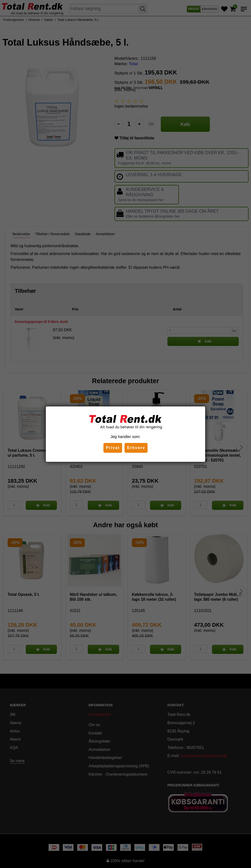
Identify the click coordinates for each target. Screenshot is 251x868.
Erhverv (136, 448)
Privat (113, 448)
